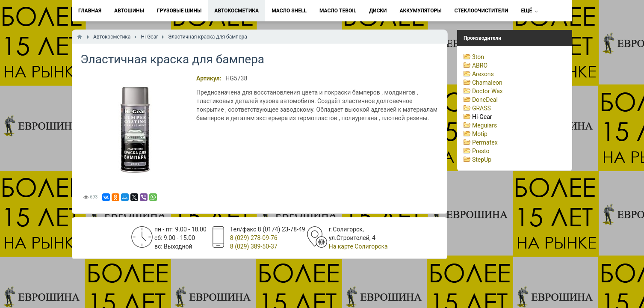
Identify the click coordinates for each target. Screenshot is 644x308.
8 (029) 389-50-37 (254, 246)
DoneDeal (485, 100)
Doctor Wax (487, 91)
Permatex (485, 142)
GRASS (482, 108)
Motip (480, 134)
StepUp (482, 160)
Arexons (483, 74)
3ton (478, 57)
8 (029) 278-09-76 (254, 238)
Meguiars (484, 125)
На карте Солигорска (358, 246)
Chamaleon (487, 83)
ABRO (480, 65)
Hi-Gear (482, 117)
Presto (481, 151)
